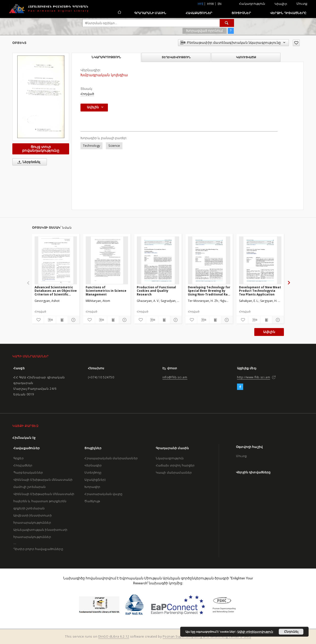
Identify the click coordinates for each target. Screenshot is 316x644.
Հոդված (87, 94)
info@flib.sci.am (175, 377)
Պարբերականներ (28, 472)
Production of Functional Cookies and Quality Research (156, 291)
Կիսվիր (281, 4)
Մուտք (302, 4)
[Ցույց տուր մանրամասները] (73, 320)
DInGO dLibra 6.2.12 (114, 636)
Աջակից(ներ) (95, 480)
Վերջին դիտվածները (288, 13)
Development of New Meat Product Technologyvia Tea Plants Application (260, 291)
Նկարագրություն (170, 458)
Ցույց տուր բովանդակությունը (41, 149)
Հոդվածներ (23, 465)
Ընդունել (291, 632)
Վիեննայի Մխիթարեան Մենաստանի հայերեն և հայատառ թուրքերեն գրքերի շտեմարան (44, 501)
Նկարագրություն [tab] (106, 57)
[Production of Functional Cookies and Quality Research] (158, 260)
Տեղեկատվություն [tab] (176, 57)
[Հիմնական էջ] (119, 13)
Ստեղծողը (93, 472)
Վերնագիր (93, 465)
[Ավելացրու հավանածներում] (296, 43)
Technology (91, 146)
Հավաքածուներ (199, 13)
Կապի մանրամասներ (174, 472)
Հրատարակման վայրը (103, 494)
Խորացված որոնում (205, 31)
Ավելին (269, 332)
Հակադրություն (252, 4)
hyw (211, 4)
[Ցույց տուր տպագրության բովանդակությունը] (62, 320)
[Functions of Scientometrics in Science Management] (107, 260)
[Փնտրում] (227, 23)
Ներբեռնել (28, 162)
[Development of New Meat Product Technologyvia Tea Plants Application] (260, 260)
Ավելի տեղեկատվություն (255, 632)
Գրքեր (19, 458)
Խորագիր (92, 487)
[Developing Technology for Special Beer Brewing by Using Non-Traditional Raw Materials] (209, 260)
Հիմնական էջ (24, 438)
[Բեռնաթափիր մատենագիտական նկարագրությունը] (50, 320)
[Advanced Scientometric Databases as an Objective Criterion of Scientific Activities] (56, 260)
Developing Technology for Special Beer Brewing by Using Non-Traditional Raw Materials (209, 291)
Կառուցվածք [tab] (246, 57)
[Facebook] (240, 387)
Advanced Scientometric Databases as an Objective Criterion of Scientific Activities (56, 291)
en (220, 4)
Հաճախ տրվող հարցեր (175, 465)
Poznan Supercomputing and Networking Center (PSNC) (207, 636)
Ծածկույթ (92, 501)
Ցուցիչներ (241, 13)
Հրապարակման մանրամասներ (111, 458)
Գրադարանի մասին (150, 13)
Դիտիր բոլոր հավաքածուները (38, 549)
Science (114, 146)
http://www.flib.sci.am (254, 377)
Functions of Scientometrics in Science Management (106, 291)
